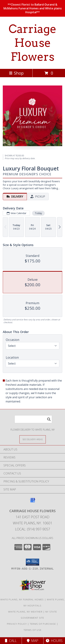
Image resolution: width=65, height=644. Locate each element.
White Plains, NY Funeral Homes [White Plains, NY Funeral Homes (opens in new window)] (22, 599)
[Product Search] (33, 419)
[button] (32, 562)
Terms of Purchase (43, 624)
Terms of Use (33, 630)
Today (38, 213)
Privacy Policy (17, 624)
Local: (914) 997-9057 (33, 529)
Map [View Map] (33, 641)
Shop (16, 73)
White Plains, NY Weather (25, 612)
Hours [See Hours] (54, 641)
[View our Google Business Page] (33, 502)
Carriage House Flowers (32, 43)
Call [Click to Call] (11, 641)
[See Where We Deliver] (33, 439)
